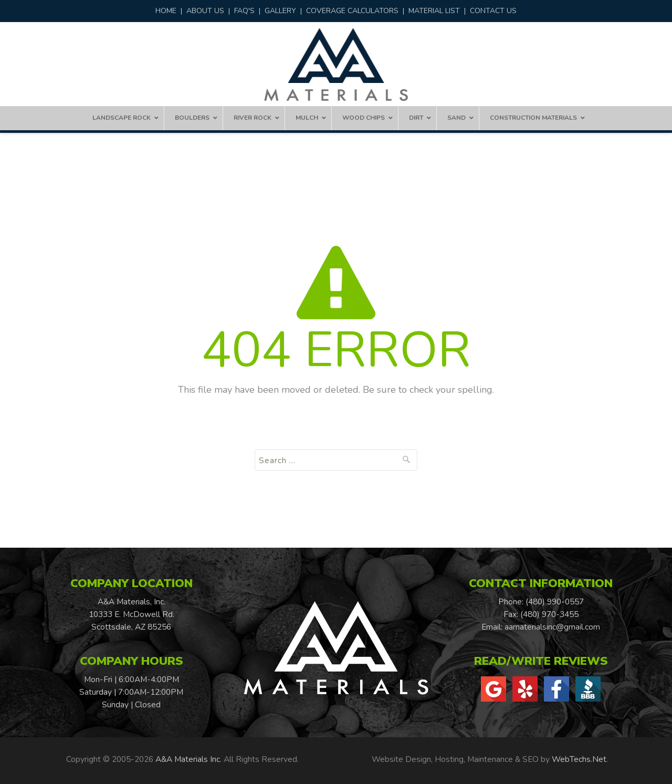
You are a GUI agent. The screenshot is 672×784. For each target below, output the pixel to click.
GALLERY (280, 11)
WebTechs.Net (579, 759)
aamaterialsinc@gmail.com (552, 627)
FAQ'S (244, 11)
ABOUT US (205, 11)
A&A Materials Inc (188, 759)
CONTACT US (493, 11)
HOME (166, 11)
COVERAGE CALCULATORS (352, 11)
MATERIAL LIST (434, 11)
